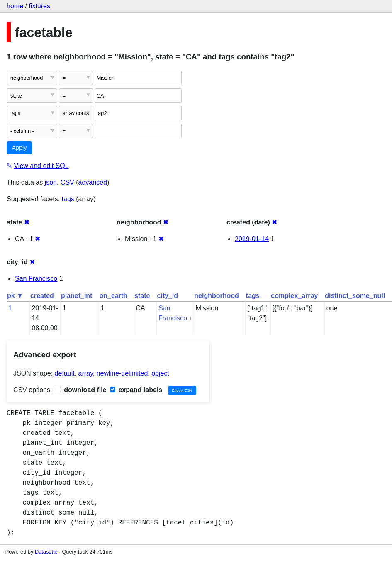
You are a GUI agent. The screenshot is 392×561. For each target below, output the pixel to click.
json (51, 182)
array (86, 373)
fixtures (39, 6)
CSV (67, 182)
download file (81, 390)
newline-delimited (122, 373)
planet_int (77, 296)
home (15, 6)
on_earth (113, 296)
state (142, 296)
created (42, 296)
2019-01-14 (252, 239)
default (65, 373)
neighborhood (217, 296)
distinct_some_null (355, 296)
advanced (93, 182)
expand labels (136, 390)
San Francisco (36, 279)
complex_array (294, 296)
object (160, 373)
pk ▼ (15, 296)
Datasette (46, 552)
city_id (167, 296)
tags (68, 199)
